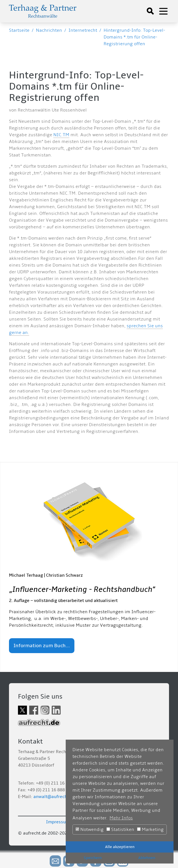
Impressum (58, 822)
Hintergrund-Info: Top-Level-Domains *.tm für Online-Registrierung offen (134, 37)
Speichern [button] (93, 858)
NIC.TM (61, 135)
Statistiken (120, 830)
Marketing (150, 830)
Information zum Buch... (42, 646)
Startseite (19, 30)
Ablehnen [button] (147, 858)
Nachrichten (49, 30)
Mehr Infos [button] (121, 818)
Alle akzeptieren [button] (120, 847)
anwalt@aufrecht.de (54, 797)
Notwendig (90, 830)
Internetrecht (83, 30)
